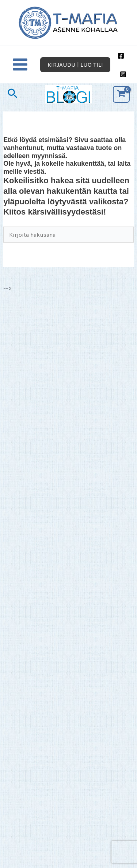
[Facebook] (121, 56)
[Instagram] (123, 74)
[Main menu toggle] (20, 65)
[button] (75, 65)
